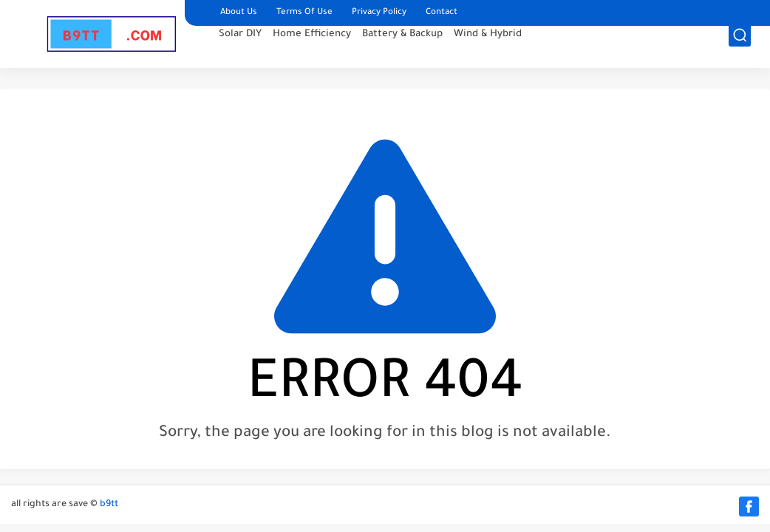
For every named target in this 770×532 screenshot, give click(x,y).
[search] (740, 49)
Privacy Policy (379, 13)
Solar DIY (240, 48)
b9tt (109, 505)
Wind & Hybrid (488, 48)
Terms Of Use (304, 13)
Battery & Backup (402, 48)
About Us (239, 13)
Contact (442, 13)
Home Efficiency (312, 48)
